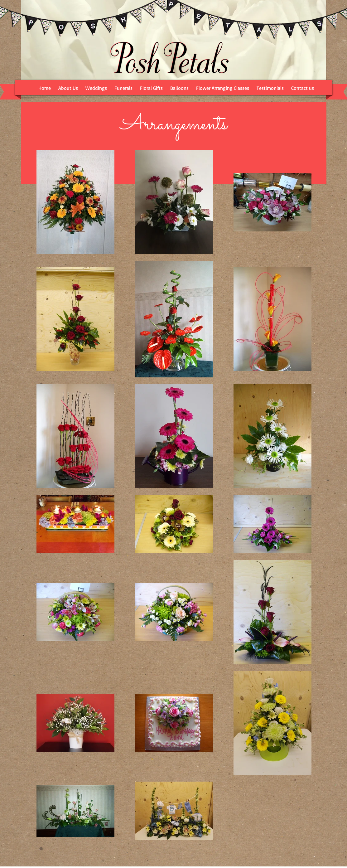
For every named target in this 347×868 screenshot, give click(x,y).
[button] (96, 88)
